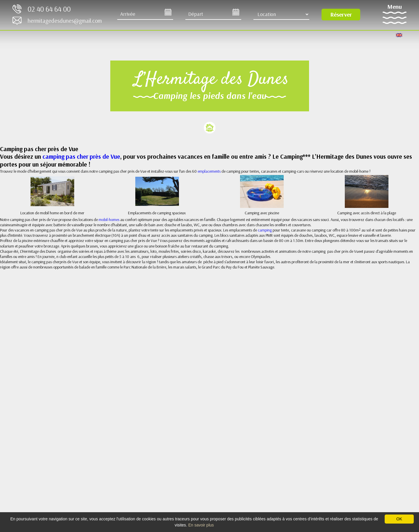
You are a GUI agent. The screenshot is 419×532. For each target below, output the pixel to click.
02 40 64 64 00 (49, 9)
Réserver (341, 14)
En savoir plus (201, 525)
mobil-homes (109, 220)
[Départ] (213, 14)
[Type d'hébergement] (281, 14)
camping (265, 230)
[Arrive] (145, 14)
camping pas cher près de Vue (81, 156)
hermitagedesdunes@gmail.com (65, 21)
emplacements (210, 171)
